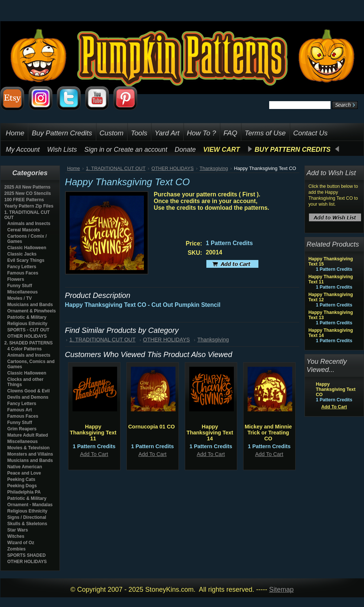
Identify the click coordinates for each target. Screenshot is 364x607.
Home (74, 168)
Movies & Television (29, 448)
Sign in (94, 150)
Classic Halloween (27, 248)
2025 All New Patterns (28, 187)
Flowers (16, 279)
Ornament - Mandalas (30, 505)
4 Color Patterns (25, 349)
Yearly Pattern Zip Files (29, 206)
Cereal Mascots (24, 230)
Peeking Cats (21, 479)
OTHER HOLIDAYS (27, 336)
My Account (23, 150)
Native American (25, 467)
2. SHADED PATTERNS (29, 343)
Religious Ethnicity (28, 324)
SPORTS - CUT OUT (28, 330)
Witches (16, 536)
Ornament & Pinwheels (32, 311)
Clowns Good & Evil (29, 391)
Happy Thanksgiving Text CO (336, 389)
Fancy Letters (22, 267)
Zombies (17, 549)
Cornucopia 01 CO (152, 427)
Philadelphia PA (24, 492)
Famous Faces (23, 273)
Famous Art (20, 410)
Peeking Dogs (22, 486)
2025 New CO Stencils (28, 193)
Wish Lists (62, 150)
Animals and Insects (29, 224)
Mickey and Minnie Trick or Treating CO (268, 433)
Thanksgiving (214, 168)
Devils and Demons (28, 397)
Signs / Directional (27, 517)
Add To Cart (94, 454)
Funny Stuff (20, 286)
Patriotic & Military (27, 317)
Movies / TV (20, 298)
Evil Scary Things (26, 260)
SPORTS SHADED (27, 555)
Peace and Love (24, 473)
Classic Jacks (22, 254)
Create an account (141, 150)
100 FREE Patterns (24, 200)
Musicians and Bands (30, 305)
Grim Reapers (22, 429)
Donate (185, 150)
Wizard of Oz (21, 543)
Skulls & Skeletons (27, 524)
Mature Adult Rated (28, 435)
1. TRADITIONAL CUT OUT (116, 168)
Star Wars (18, 530)
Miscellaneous (23, 292)
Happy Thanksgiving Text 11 (93, 433)
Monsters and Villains (30, 454)
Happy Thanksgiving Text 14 (210, 433)
